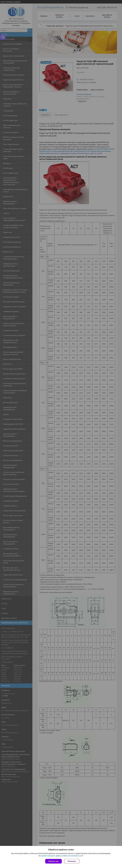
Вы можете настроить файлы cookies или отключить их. (60, 856)
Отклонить (72, 861)
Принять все (53, 861)
